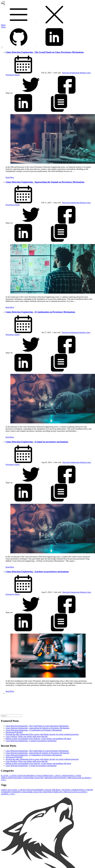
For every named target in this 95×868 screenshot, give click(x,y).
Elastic (17, 75)
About (3, 27)
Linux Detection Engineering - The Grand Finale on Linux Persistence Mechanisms (45, 52)
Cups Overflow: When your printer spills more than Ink (27, 736)
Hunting (83, 73)
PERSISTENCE (70, 776)
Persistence (10, 75)
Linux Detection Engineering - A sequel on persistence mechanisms (37, 442)
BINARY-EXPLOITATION (57, 778)
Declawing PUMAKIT (14, 732)
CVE (4, 780)
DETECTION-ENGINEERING (24, 776)
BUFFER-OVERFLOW (54, 792)
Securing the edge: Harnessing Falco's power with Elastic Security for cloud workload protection (42, 734)
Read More (10, 177)
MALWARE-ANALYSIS (35, 778)
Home (3, 25)
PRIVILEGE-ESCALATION (80, 778)
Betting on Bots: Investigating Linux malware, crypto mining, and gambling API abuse (38, 739)
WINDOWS (17, 792)
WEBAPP (7, 792)
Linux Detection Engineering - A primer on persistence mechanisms (37, 572)
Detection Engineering (71, 73)
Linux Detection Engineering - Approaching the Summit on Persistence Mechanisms (45, 182)
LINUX (59, 776)
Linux (88, 73)
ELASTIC (6, 776)
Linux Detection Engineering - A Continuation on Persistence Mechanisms (40, 312)
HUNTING (67, 790)
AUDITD (5, 794)
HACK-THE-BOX (54, 790)
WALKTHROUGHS (46, 776)
